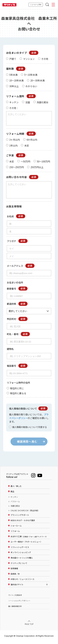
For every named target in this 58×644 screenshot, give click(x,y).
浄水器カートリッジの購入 (22, 561)
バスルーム (15, 504)
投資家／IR (15, 577)
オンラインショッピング (21, 555)
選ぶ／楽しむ (16, 489)
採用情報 (14, 571)
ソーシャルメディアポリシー (19, 603)
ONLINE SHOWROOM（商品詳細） (25, 513)
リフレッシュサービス (20, 550)
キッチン (14, 500)
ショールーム (16, 528)
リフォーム (15, 534)
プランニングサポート (20, 518)
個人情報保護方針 (15, 609)
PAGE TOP (29, 627)
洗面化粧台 (15, 509)
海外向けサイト (17, 587)
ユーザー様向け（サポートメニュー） (26, 544)
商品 (12, 494)
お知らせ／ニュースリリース (22, 582)
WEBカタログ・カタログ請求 (23, 523)
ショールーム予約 (36, 5)
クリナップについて (19, 566)
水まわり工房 (29, 539)
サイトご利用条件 (15, 598)
